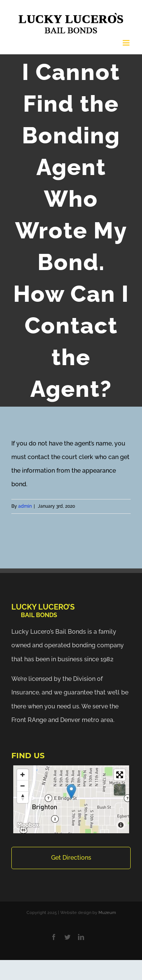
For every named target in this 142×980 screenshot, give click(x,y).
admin (25, 506)
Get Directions (71, 858)
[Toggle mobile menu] (127, 43)
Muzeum (107, 913)
